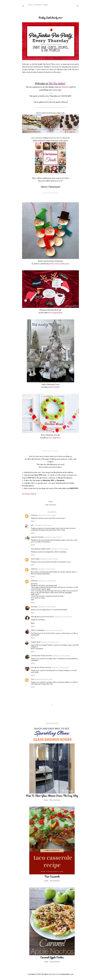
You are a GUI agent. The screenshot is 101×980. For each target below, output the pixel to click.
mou (33, 679)
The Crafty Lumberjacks (60, 264)
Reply (33, 521)
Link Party (53, 505)
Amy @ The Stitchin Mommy (41, 667)
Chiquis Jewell (36, 642)
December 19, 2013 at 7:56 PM (53, 537)
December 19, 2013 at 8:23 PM (60, 549)
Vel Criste (34, 607)
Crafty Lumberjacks (38, 630)
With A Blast (35, 559)
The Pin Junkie (57, 83)
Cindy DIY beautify (37, 537)
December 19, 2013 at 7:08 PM (47, 515)
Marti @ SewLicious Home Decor (42, 617)
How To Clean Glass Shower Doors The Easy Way (52, 796)
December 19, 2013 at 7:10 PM (43, 525)
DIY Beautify (55, 387)
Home (30, 5)
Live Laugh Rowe (55, 438)
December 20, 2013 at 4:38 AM (47, 581)
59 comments (55, 962)
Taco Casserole (52, 876)
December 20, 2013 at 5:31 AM (63, 617)
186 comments (55, 800)
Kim (33, 525)
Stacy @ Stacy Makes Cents (41, 549)
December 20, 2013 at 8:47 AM (54, 630)
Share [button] (50, 502)
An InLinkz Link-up (29, 494)
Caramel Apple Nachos (52, 957)
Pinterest (38, 5)
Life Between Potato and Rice (41, 656)
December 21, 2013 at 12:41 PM (60, 667)
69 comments (55, 881)
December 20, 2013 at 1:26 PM (61, 656)
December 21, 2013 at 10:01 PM (44, 679)
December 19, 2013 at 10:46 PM (49, 559)
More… (46, 5)
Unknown (34, 515)
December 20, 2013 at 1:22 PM (50, 642)
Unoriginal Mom (56, 313)
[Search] (78, 5)
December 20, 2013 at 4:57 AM (47, 607)
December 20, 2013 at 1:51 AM (47, 569)
